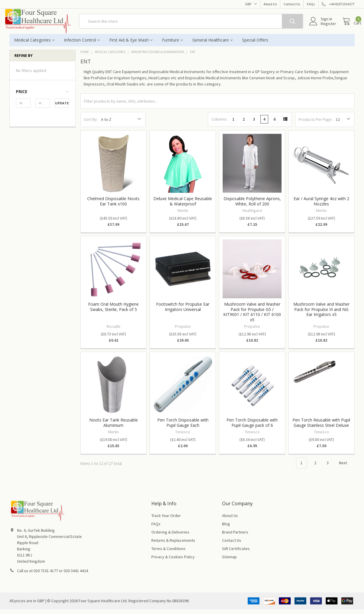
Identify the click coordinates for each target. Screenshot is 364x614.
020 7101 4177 (46, 575)
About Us (270, 4)
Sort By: (91, 124)
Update (62, 108)
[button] (43, 96)
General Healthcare (212, 45)
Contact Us (292, 4)
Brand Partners (235, 537)
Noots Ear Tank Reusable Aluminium (114, 427)
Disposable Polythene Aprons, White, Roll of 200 (252, 206)
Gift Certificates (236, 553)
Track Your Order (166, 520)
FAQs (311, 4)
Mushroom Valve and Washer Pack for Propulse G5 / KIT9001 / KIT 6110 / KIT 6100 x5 (252, 317)
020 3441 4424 (76, 575)
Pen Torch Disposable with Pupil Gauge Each (183, 427)
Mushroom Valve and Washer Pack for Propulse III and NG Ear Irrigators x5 (321, 314)
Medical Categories (34, 45)
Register (322, 27)
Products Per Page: (316, 124)
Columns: (219, 124)
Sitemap (229, 562)
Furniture (172, 45)
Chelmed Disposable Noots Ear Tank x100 (113, 206)
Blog (226, 529)
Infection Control (82, 45)
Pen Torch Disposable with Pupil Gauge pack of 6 (252, 427)
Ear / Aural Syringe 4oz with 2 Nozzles (321, 206)
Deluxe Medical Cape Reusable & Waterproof (183, 206)
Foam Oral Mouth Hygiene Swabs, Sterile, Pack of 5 (113, 311)
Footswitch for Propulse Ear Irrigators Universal (183, 311)
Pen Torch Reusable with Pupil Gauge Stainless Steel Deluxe (321, 427)
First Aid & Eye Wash (131, 45)
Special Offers (255, 45)
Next (346, 468)
